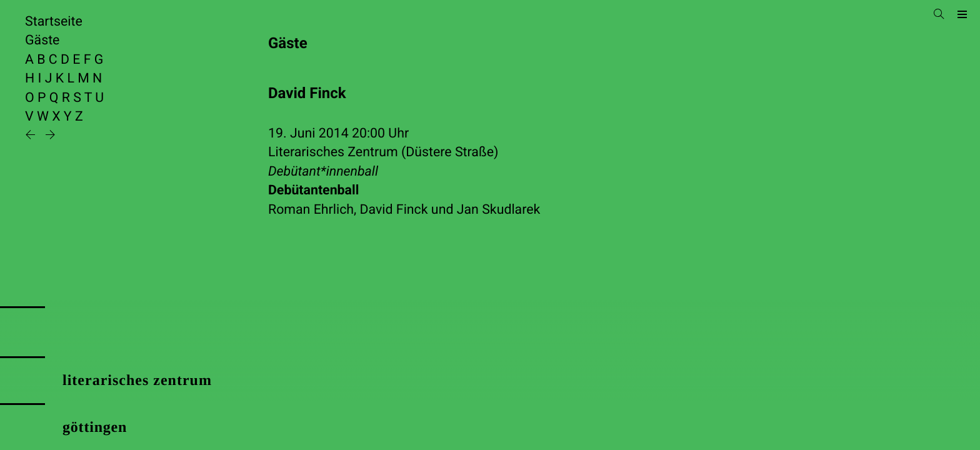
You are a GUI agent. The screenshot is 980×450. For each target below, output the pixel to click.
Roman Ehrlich (311, 210)
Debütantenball (313, 190)
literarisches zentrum (137, 381)
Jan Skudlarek (499, 210)
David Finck (394, 210)
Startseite (54, 22)
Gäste (42, 40)
